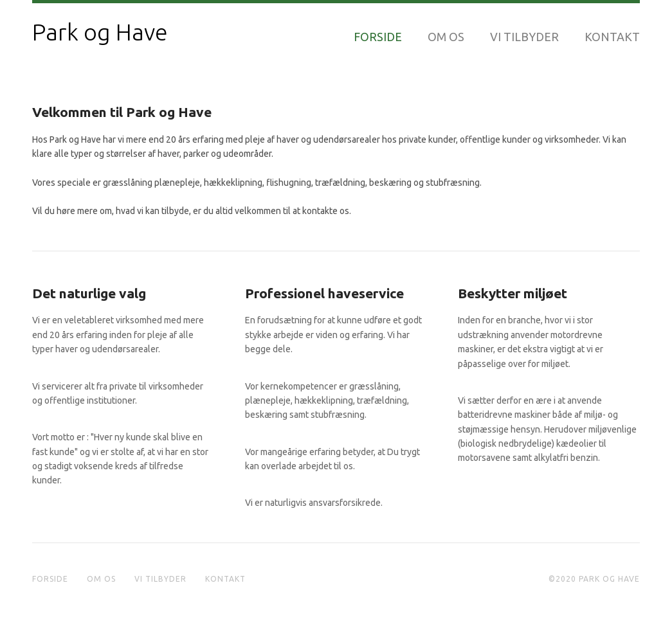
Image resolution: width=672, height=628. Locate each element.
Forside (378, 37)
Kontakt (612, 37)
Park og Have (100, 32)
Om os (446, 37)
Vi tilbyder (524, 37)
